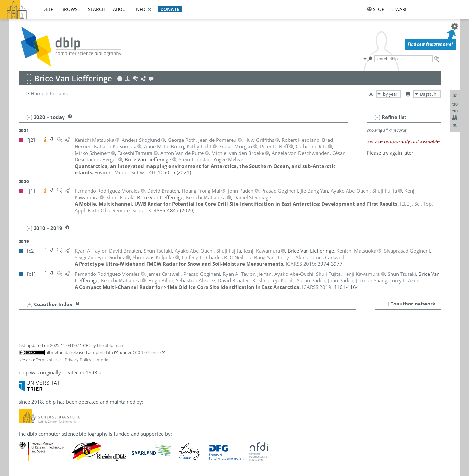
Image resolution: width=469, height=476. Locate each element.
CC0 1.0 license (147, 352)
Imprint (103, 360)
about (121, 9)
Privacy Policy (78, 360)
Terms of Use (48, 360)
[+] (386, 304)
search (97, 9)
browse (71, 9)
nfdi (141, 9)
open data (103, 352)
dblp (48, 9)
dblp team (114, 345)
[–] (377, 117)
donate (170, 9)
